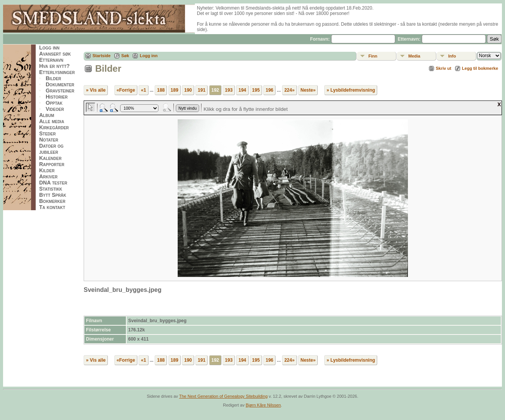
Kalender (50, 158)
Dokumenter (60, 84)
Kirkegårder (54, 127)
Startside (101, 56)
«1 (143, 90)
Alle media (52, 121)
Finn (373, 56)
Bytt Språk (53, 195)
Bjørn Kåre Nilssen (263, 405)
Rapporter (52, 164)
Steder (47, 133)
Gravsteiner (60, 91)
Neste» (308, 90)
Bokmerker (52, 201)
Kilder (47, 170)
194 (242, 90)
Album (47, 115)
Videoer (55, 109)
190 (188, 90)
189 (175, 90)
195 (256, 90)
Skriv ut (444, 68)
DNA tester (53, 183)
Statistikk (51, 189)
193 (229, 90)
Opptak (54, 103)
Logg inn (49, 48)
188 (161, 90)
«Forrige (126, 90)
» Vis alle (96, 90)
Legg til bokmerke (480, 68)
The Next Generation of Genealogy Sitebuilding (224, 396)
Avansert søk (55, 54)
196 (269, 90)
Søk (125, 56)
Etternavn (51, 60)
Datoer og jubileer (51, 149)
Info (452, 56)
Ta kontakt (52, 207)
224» (290, 90)
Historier (57, 97)
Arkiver (48, 176)
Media (414, 56)
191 (201, 90)
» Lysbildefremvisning (351, 90)
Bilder (53, 78)
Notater (49, 140)
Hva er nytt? (54, 66)
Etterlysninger (57, 72)
